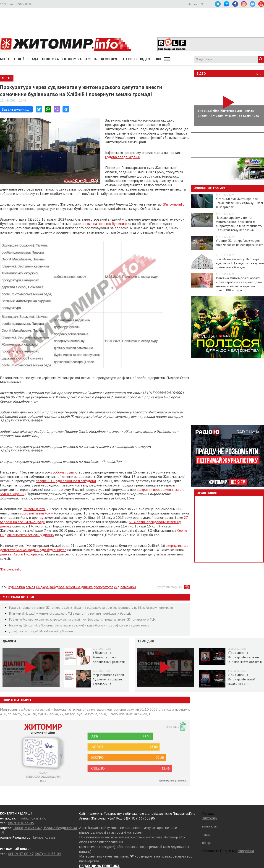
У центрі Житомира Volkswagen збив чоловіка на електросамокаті (240, 243)
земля (30, 587)
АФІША (91, 59)
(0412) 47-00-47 (21, 854)
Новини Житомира (209, 188)
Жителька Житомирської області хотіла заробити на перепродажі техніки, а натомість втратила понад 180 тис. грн (239, 284)
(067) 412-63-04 (48, 854)
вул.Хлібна (17, 587)
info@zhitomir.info (32, 818)
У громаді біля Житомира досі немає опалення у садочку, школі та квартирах (239, 203)
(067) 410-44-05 (21, 823)
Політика (50, 59)
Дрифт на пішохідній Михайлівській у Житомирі (42, 631)
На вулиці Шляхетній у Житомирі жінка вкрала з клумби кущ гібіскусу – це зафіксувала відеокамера (79, 625)
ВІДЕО (145, 59)
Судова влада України (123, 157)
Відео (201, 74)
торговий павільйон (35, 513)
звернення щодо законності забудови (66, 481)
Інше (158, 59)
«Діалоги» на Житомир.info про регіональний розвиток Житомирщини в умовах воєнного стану (110, 662)
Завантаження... (15, 109)
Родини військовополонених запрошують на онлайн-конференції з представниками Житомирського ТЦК (82, 619)
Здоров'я (109, 59)
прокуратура (103, 587)
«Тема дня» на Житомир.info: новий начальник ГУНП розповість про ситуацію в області (246, 684)
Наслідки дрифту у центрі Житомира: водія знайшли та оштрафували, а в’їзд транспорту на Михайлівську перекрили (91, 608)
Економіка (72, 59)
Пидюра (42, 587)
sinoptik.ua (246, 851)
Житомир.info (174, 204)
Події (19, 59)
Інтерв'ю (129, 59)
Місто (5, 59)
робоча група (63, 472)
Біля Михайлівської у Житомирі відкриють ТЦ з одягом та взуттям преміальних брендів (70, 613)
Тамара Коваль (44, 837)
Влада (33, 59)
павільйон (128, 587)
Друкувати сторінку (169, 587)
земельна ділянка (79, 587)
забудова (57, 587)
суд (117, 587)
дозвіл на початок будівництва (107, 224)
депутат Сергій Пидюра (18, 554)
